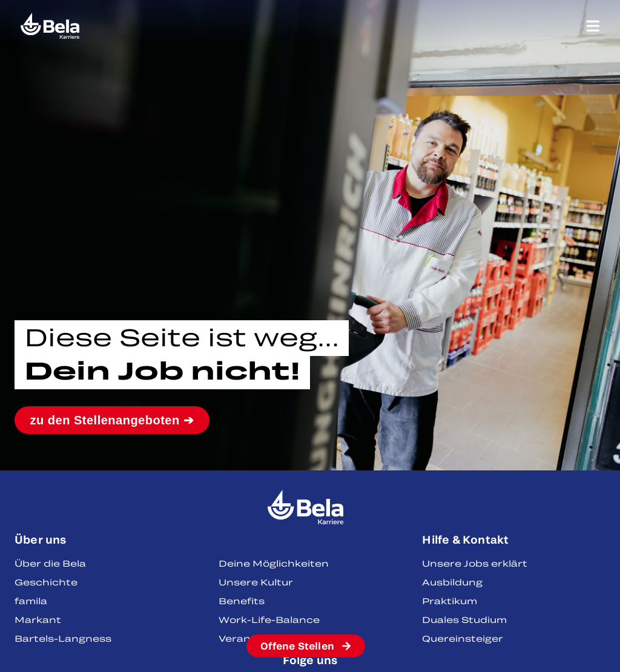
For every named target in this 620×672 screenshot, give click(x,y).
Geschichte (46, 582)
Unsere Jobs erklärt (475, 563)
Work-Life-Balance (269, 620)
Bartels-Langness (63, 638)
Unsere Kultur (256, 582)
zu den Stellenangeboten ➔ (112, 420)
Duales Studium (464, 620)
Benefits (242, 601)
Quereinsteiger (463, 638)
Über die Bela (50, 563)
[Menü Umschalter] (593, 26)
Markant (38, 620)
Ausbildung (452, 582)
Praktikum (450, 601)
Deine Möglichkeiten (274, 563)
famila (31, 601)
